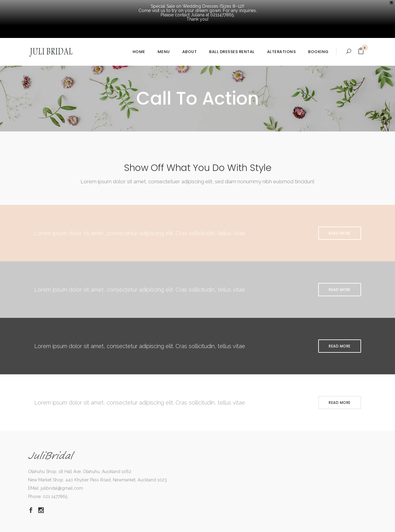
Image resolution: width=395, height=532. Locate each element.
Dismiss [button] (321, 525)
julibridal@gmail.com (62, 463)
